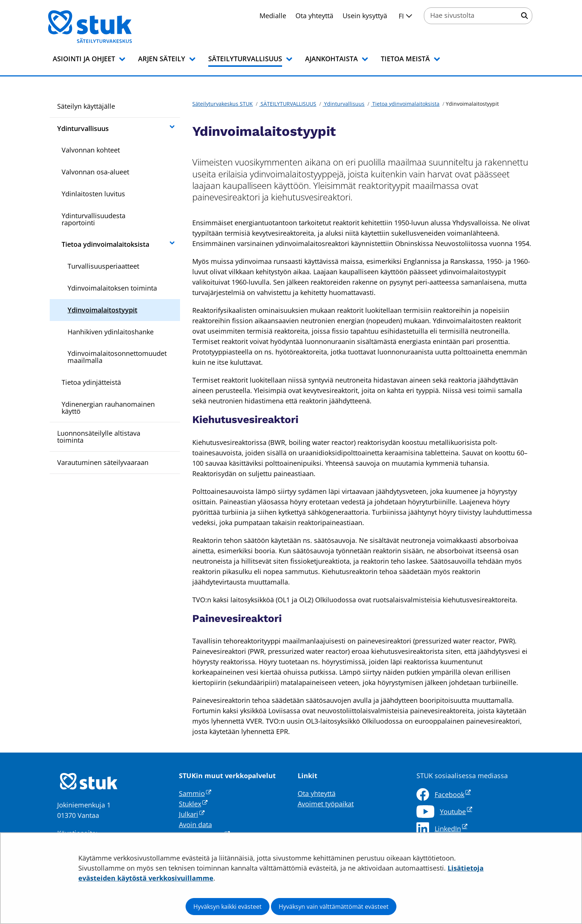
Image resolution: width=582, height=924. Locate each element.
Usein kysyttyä (365, 16)
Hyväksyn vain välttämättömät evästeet (334, 907)
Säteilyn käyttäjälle (86, 106)
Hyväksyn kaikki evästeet (228, 907)
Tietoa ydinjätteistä (91, 382)
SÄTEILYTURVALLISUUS (288, 104)
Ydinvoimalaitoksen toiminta (112, 288)
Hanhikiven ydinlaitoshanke (111, 332)
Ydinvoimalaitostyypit (102, 310)
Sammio (195, 793)
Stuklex (193, 804)
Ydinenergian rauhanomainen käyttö (108, 408)
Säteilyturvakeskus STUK (223, 104)
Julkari (192, 814)
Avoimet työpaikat (326, 804)
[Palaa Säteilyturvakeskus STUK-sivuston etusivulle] (109, 27)
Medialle (273, 16)
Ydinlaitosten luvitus (93, 194)
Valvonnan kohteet (91, 150)
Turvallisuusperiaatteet (103, 266)
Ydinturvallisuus (83, 128)
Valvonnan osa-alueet (95, 172)
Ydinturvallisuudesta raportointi (94, 219)
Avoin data (195, 825)
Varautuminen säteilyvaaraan (103, 462)
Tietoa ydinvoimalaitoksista (105, 244)
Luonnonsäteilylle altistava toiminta (99, 437)
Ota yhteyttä (314, 16)
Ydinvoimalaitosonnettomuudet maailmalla (117, 357)
